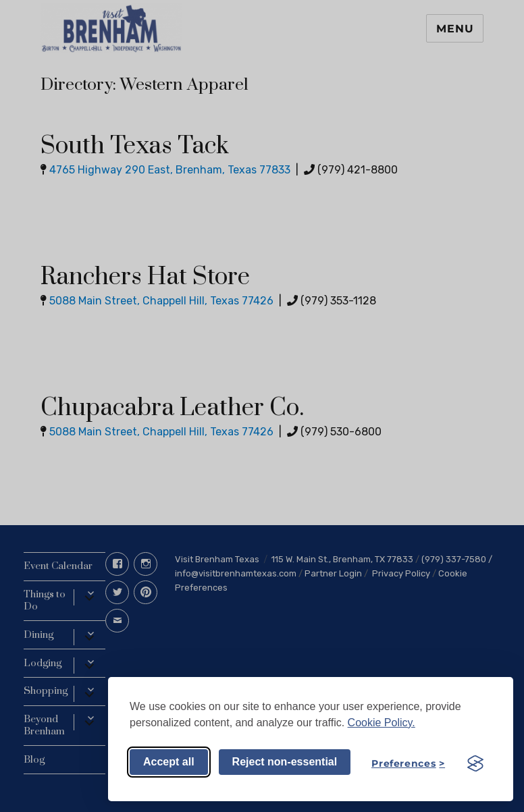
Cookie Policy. (382, 723)
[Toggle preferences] (408, 763)
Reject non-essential (285, 762)
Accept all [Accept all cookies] (169, 762)
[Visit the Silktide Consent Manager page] (475, 763)
